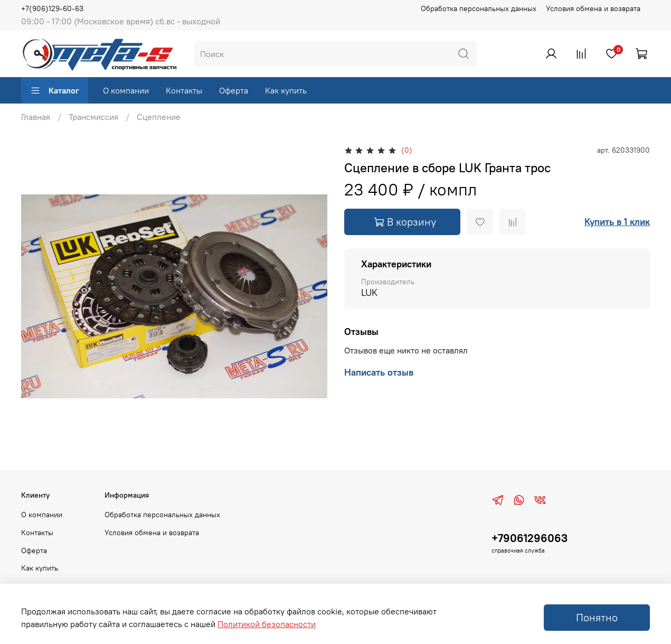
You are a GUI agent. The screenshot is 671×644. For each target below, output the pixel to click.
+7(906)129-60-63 (52, 8)
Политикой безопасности (267, 624)
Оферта (234, 90)
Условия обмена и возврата (593, 8)
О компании (126, 90)
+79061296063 (530, 538)
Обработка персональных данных (479, 8)
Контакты (184, 90)
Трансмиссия (93, 117)
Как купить (286, 90)
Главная (36, 117)
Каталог (55, 90)
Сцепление (159, 117)
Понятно (597, 617)
